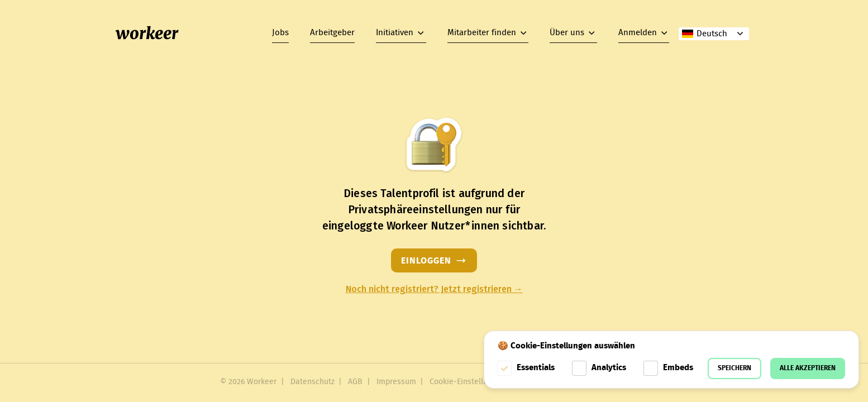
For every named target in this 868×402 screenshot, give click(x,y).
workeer (147, 33)
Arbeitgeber (332, 33)
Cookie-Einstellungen (467, 382)
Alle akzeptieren (808, 368)
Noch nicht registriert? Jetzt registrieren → (434, 289)
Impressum (396, 382)
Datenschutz (313, 382)
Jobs (280, 33)
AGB (355, 382)
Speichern (735, 368)
